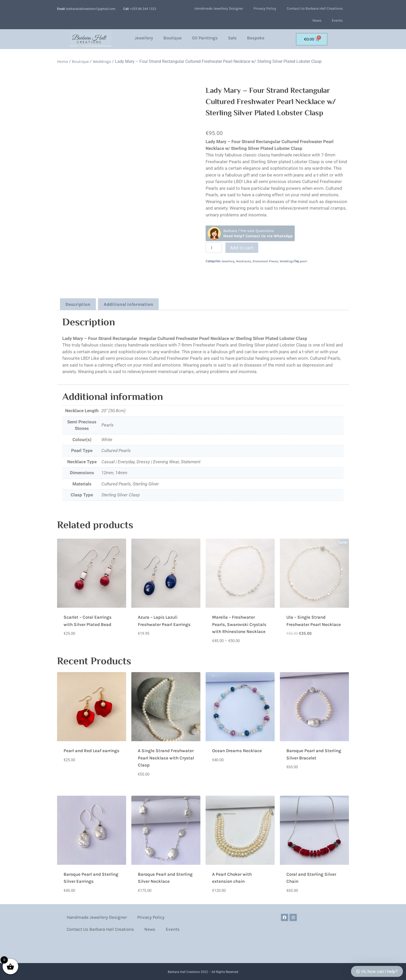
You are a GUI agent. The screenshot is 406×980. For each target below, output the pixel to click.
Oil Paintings (205, 38)
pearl (303, 261)
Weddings (102, 62)
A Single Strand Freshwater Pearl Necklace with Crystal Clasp (166, 757)
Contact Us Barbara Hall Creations (315, 8)
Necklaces (244, 261)
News (317, 20)
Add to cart (242, 248)
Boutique (173, 38)
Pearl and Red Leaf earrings (91, 750)
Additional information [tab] (122, 303)
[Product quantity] (214, 248)
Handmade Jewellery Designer (219, 8)
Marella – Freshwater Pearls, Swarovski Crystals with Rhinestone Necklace (239, 623)
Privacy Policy (265, 8)
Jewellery (144, 38)
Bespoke (256, 38)
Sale (232, 38)
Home (63, 62)
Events (337, 20)
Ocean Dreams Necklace (237, 750)
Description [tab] (76, 303)
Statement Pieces (265, 261)
